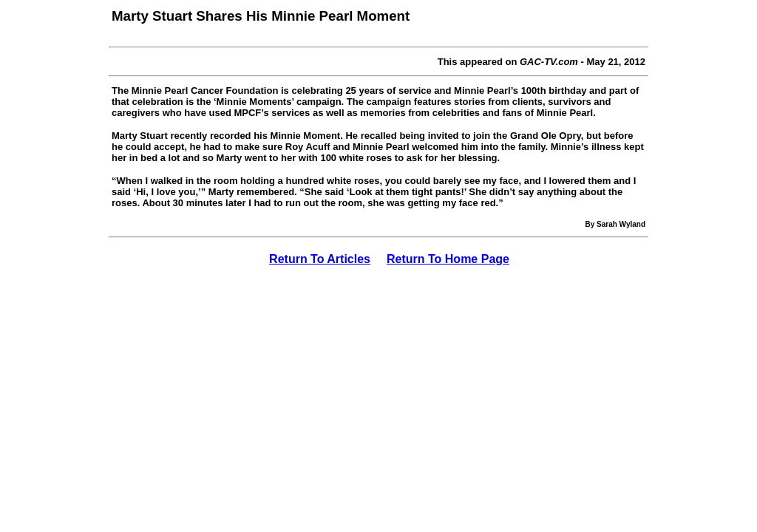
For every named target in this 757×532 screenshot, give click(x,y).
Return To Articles (320, 259)
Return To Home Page (448, 259)
